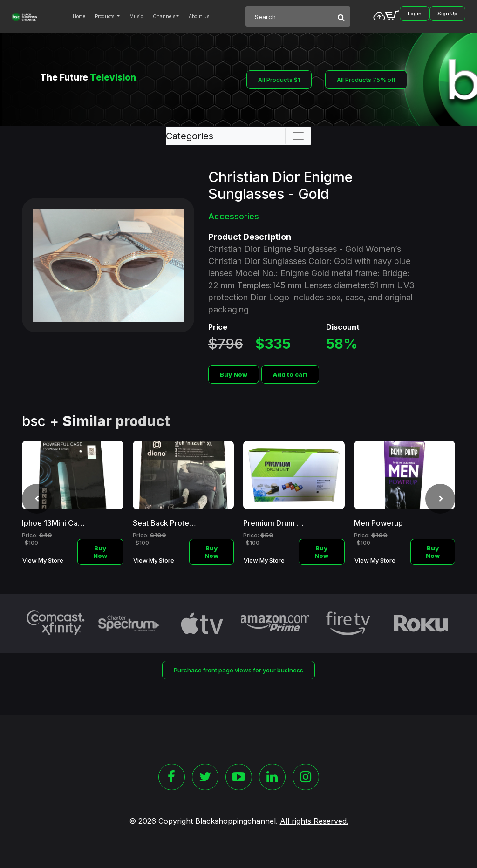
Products (105, 16)
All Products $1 (279, 80)
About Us (199, 16)
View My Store (43, 560)
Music (136, 16)
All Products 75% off (366, 80)
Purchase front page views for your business (238, 670)
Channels (164, 16)
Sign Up (447, 14)
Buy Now (234, 374)
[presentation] (37, 499)
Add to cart (290, 374)
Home (79, 16)
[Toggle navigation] (298, 136)
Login (415, 14)
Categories (190, 136)
